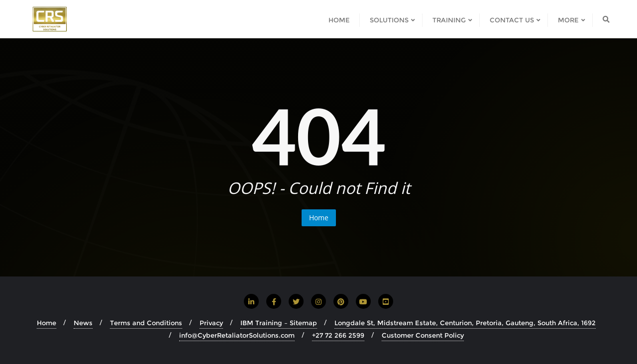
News (83, 323)
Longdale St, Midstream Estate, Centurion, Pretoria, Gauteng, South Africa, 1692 (465, 323)
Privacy (211, 323)
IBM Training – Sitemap (279, 323)
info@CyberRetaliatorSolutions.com (237, 335)
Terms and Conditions (146, 323)
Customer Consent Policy (423, 335)
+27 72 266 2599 (338, 335)
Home (319, 218)
